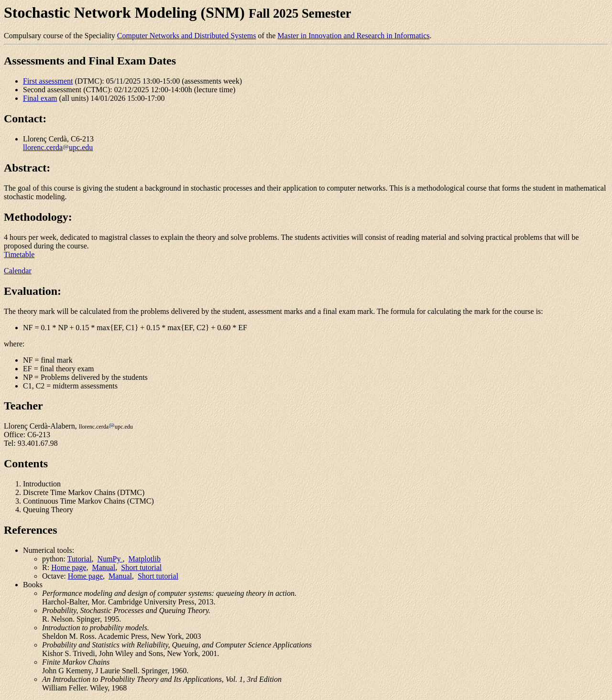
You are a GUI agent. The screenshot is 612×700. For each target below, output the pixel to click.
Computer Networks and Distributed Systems (187, 36)
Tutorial (80, 559)
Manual (104, 567)
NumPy (110, 559)
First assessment (48, 81)
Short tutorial (141, 567)
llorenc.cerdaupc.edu (58, 147)
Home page (69, 567)
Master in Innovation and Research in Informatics (353, 36)
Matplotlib (145, 559)
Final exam (40, 98)
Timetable (19, 254)
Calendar (18, 271)
